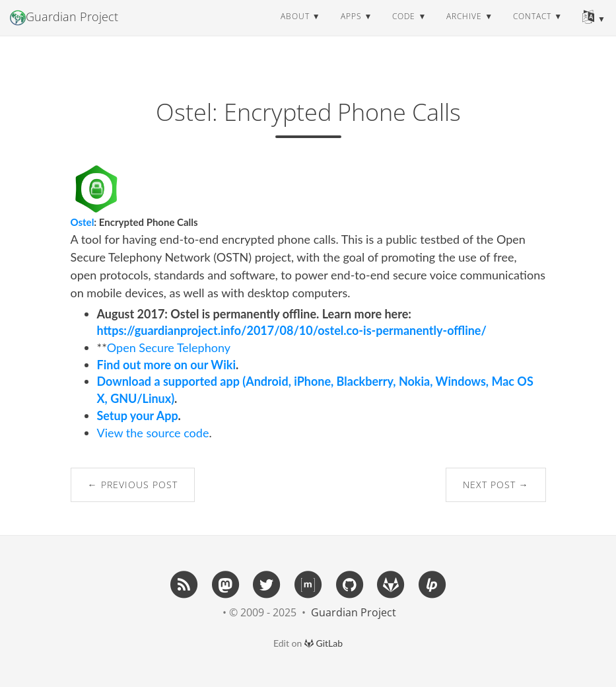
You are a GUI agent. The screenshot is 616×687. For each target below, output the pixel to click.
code (404, 29)
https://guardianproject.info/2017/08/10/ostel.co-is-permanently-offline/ (292, 330)
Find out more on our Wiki (166, 365)
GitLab (324, 643)
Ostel (83, 222)
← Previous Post (133, 485)
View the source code (153, 433)
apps (351, 29)
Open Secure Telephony (169, 347)
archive (464, 29)
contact (532, 29)
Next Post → (496, 485)
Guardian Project (64, 30)
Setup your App (138, 416)
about (295, 29)
